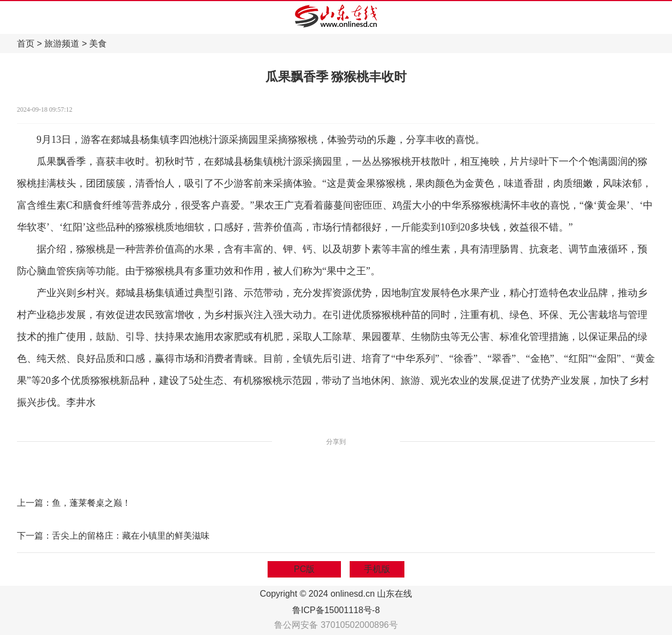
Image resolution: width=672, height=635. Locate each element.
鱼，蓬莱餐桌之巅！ (91, 503)
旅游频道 (62, 44)
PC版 (304, 569)
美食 (98, 44)
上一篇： (34, 503)
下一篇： (34, 536)
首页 (26, 44)
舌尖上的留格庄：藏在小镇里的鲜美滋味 (131, 536)
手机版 (377, 569)
